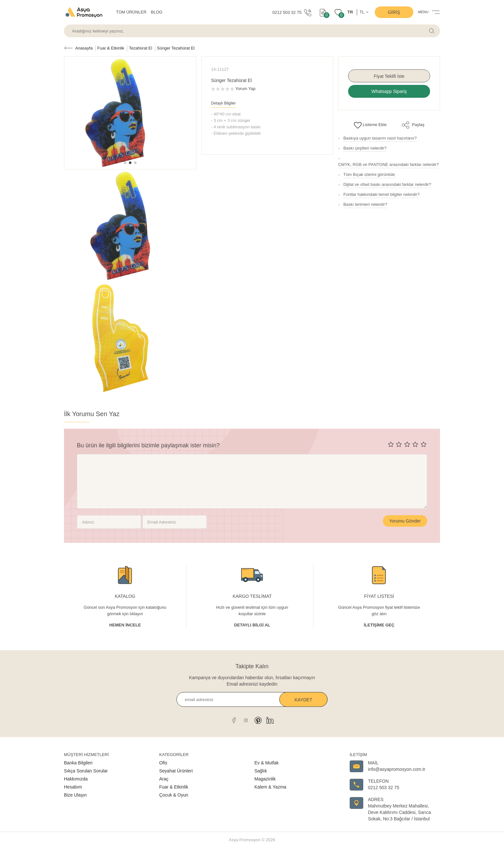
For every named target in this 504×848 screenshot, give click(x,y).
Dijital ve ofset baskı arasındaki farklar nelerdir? (387, 184)
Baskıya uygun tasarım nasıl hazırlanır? (380, 138)
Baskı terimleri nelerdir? (365, 204)
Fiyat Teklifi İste (389, 76)
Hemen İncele (125, 625)
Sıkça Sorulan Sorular (86, 771)
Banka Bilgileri (78, 763)
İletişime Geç (379, 625)
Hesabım (73, 787)
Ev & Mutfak (267, 763)
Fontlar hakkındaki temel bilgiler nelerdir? (381, 194)
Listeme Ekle (370, 125)
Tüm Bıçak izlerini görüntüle (369, 174)
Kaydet (304, 700)
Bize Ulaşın (75, 795)
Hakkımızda (76, 779)
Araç (164, 779)
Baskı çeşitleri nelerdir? (365, 148)
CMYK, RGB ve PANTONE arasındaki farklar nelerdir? (388, 164)
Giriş (394, 12)
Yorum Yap (245, 89)
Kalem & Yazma (270, 787)
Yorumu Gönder (405, 521)
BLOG (157, 12)
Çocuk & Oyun (174, 795)
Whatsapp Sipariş (389, 91)
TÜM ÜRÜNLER (131, 12)
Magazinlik (265, 779)
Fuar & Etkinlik (174, 787)
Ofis (163, 763)
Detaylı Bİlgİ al (252, 625)
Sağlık (261, 771)
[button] (125, 163)
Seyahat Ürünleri (176, 771)
